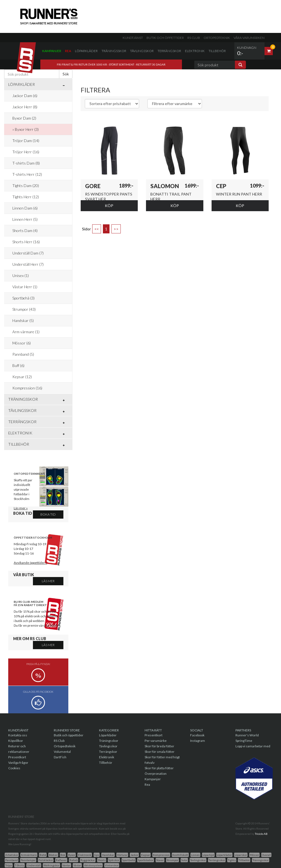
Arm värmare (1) (26, 332)
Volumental (62, 752)
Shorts (102, 860)
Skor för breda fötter (159, 746)
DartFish (60, 757)
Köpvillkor (16, 741)
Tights (232, 860)
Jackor (134, 855)
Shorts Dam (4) (25, 231)
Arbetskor (12, 855)
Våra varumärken (249, 38)
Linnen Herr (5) (25, 219)
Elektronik (195, 51)
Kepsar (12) (22, 377)
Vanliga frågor (18, 763)
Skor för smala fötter (160, 752)
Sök (66, 74)
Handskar (108, 855)
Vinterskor (112, 865)
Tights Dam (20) (26, 186)
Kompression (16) (27, 388)
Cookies (14, 768)
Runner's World (247, 735)
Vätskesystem (93, 865)
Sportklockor (146, 860)
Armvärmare (29, 855)
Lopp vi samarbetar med (253, 746)
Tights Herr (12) (26, 197)
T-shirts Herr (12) (27, 174)
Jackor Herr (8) (25, 107)
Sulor (184, 860)
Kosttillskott (180, 855)
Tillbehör (217, 51)
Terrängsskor (217, 860)
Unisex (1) (21, 275)
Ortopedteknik (217, 38)
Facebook (197, 735)
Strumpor (172, 860)
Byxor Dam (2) (24, 118)
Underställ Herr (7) (28, 264)
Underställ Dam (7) (28, 253)
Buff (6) (18, 365)
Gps (97, 855)
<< (97, 229)
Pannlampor (28, 860)
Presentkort (17, 757)
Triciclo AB (261, 834)
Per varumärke (156, 741)
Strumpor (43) (24, 309)
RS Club (194, 38)
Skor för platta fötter (159, 768)
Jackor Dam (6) (25, 96)
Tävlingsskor (142, 51)
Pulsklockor (46, 860)
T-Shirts (19, 865)
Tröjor (9, 865)
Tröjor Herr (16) (26, 152)
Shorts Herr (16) (26, 242)
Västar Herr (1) (25, 287)
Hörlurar (122, 855)
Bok (63, 855)
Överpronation (156, 774)
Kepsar (146, 855)
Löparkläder (86, 51)
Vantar (66, 865)
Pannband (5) (23, 354)
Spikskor (114, 860)
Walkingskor (51, 865)
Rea (68, 51)
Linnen (195, 855)
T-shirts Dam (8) (26, 163)
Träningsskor (114, 51)
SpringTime (244, 741)
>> (116, 229)
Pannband (12, 860)
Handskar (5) (23, 320)
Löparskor (241, 855)
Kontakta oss (18, 735)
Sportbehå (129, 860)
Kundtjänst (133, 38)
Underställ (34, 865)
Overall (266, 855)
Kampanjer (52, 51)
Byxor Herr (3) (27, 129)
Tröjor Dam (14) (26, 141)
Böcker (53, 855)
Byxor (72, 855)
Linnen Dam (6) (25, 208)
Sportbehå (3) (23, 298)
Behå (43, 855)
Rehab (74, 860)
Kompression (161, 855)
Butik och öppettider (165, 38)
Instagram (198, 741)
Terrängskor (169, 51)
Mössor (254, 855)
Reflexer (61, 860)
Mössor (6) (22, 343)
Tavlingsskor (198, 860)
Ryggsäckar (88, 860)
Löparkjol (208, 855)
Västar (77, 865)
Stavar (160, 860)
